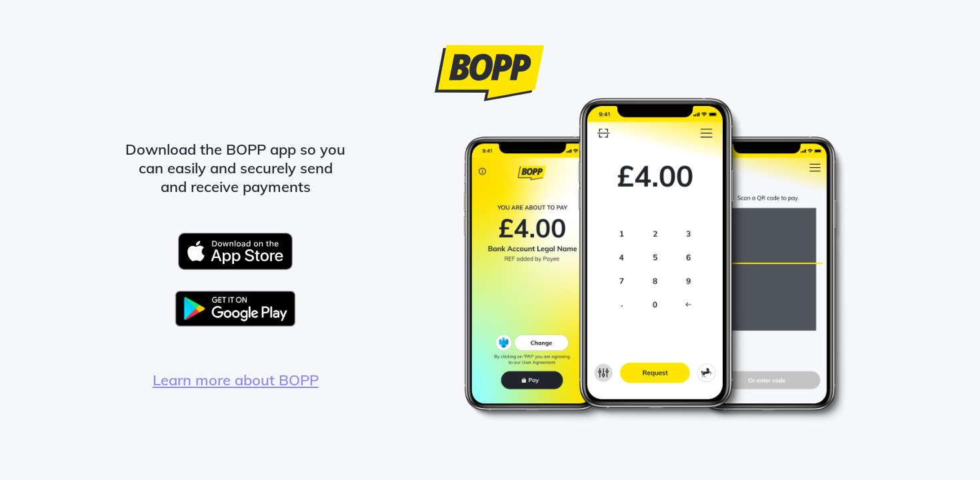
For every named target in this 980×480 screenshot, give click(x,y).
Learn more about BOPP (236, 380)
